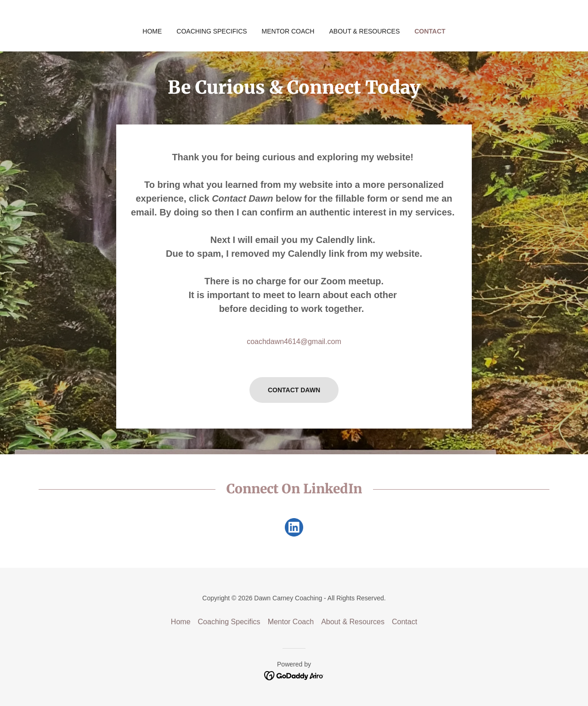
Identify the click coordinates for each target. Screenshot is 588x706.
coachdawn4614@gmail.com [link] (294, 342)
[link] (294, 529)
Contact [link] (430, 31)
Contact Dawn (294, 390)
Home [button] (181, 622)
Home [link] (152, 31)
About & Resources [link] (364, 31)
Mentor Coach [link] (288, 31)
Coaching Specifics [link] (212, 31)
